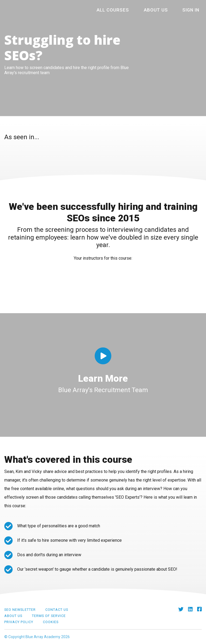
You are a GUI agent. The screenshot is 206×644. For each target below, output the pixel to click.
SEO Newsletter (20, 610)
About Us (165, 10)
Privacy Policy (19, 622)
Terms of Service (49, 616)
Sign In (194, 10)
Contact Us (57, 610)
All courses (130, 10)
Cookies (51, 622)
